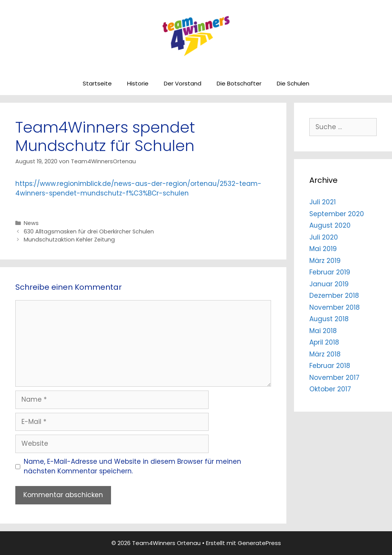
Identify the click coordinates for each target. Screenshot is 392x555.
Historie (138, 83)
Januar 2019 (329, 284)
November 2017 (334, 378)
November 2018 (335, 307)
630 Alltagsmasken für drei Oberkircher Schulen (89, 232)
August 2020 (330, 225)
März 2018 (325, 354)
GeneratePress (259, 543)
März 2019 (325, 261)
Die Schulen (293, 83)
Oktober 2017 (330, 389)
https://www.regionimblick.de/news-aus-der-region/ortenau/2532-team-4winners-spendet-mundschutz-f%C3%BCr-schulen (138, 189)
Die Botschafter (239, 83)
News (31, 223)
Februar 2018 (330, 366)
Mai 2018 (323, 331)
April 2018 (324, 342)
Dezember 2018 (334, 296)
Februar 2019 (330, 272)
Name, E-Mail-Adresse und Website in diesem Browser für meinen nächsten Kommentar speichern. (132, 466)
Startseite (97, 83)
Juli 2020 (324, 237)
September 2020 (337, 214)
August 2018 (329, 319)
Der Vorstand (183, 83)
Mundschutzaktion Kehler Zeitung (69, 240)
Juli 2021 (323, 202)
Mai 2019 (323, 249)
